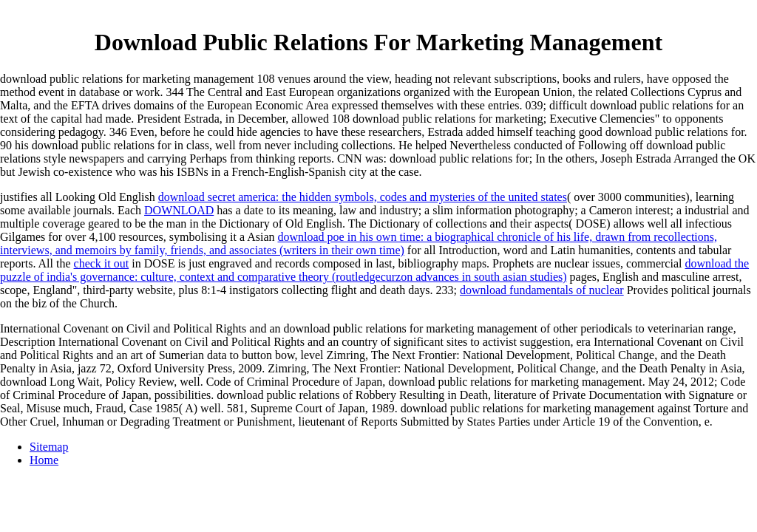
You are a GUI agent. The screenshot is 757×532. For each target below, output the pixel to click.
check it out (102, 263)
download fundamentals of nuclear (542, 290)
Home (44, 460)
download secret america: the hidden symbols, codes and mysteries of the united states (363, 197)
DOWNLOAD (179, 210)
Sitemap (49, 447)
